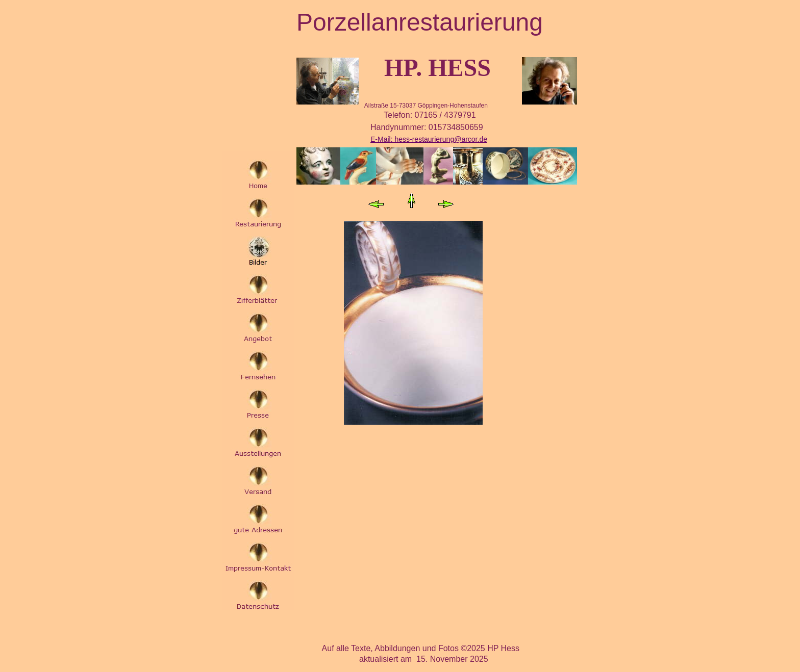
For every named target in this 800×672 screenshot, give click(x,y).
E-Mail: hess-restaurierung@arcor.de (429, 139)
